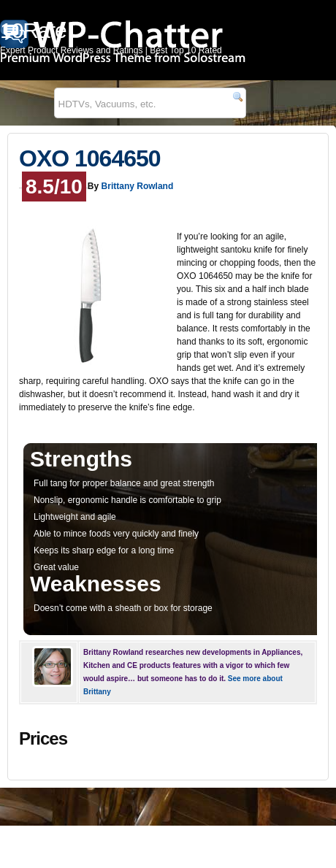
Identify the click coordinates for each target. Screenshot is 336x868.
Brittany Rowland (138, 186)
